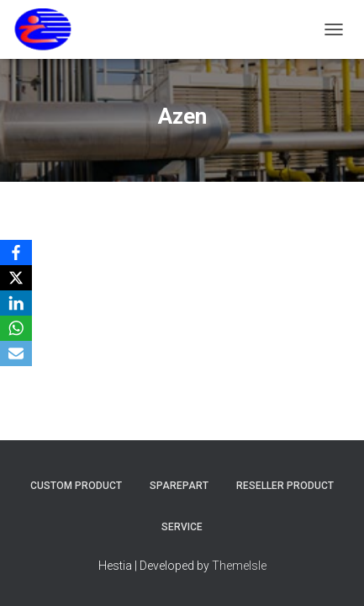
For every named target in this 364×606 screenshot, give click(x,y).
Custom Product (76, 486)
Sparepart (179, 486)
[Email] (16, 353)
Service (182, 527)
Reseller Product (285, 486)
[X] (16, 278)
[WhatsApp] (16, 328)
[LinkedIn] (16, 303)
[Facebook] (16, 252)
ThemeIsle (239, 566)
